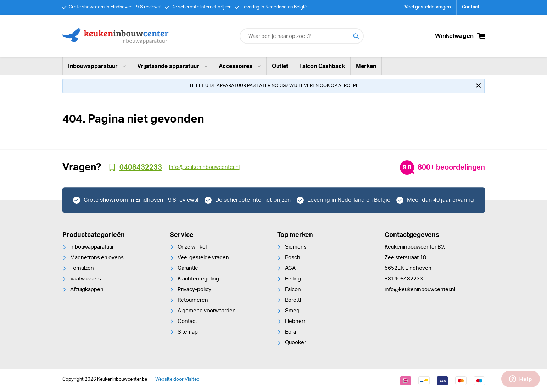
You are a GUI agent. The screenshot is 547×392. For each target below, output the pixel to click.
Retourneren (193, 300)
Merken (366, 66)
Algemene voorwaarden (207, 311)
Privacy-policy (194, 289)
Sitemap (188, 332)
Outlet (280, 66)
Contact (471, 7)
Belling (293, 279)
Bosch (293, 258)
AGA (290, 268)
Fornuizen (82, 268)
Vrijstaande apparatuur (172, 66)
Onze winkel (192, 247)
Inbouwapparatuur (97, 66)
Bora (291, 332)
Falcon (293, 289)
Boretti (293, 300)
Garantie (188, 268)
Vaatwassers (86, 279)
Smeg (292, 311)
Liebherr (295, 321)
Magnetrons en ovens (97, 258)
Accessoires (240, 66)
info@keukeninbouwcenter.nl (420, 289)
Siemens (296, 247)
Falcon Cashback (322, 66)
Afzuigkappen (87, 289)
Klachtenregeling (198, 279)
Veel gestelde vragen (428, 7)
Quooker (295, 343)
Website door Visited (177, 379)
